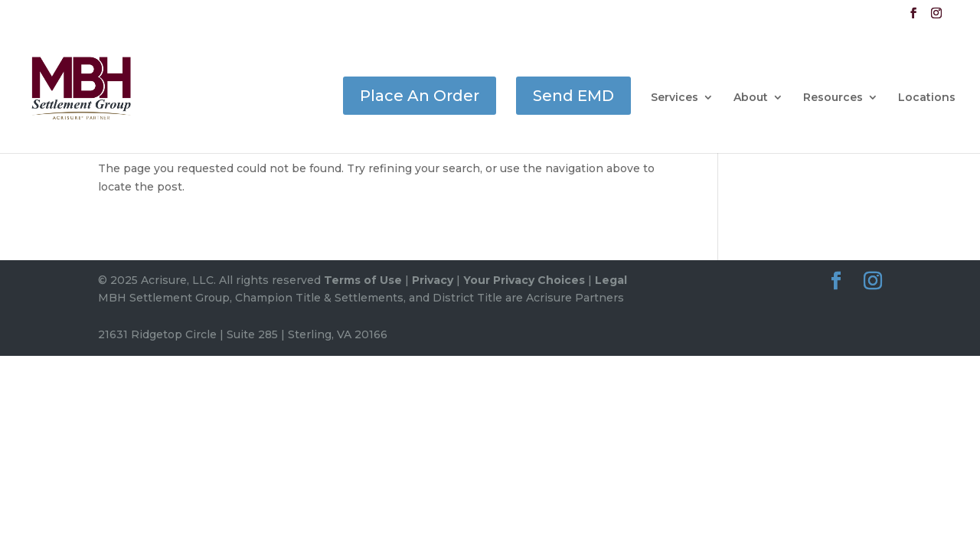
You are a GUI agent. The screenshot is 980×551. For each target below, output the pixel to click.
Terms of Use (363, 280)
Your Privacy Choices (524, 280)
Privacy (433, 280)
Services (675, 98)
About (751, 98)
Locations (927, 98)
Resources (833, 98)
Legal (611, 280)
